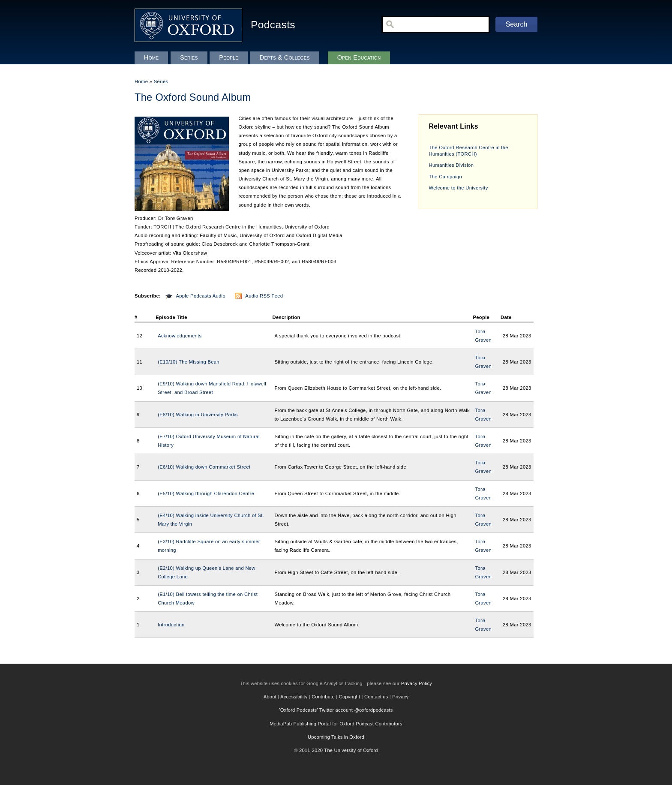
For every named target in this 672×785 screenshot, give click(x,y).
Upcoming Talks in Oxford (336, 737)
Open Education (359, 57)
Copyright (350, 697)
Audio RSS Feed (264, 296)
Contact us (376, 697)
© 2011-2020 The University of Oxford (336, 750)
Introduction (171, 625)
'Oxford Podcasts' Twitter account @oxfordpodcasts (336, 710)
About (270, 697)
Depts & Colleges (285, 57)
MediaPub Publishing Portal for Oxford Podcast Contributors (336, 724)
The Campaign (445, 177)
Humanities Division (451, 165)
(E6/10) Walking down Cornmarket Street (204, 467)
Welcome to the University (459, 188)
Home (141, 81)
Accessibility (294, 697)
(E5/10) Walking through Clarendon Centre (206, 493)
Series (161, 81)
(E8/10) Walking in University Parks (198, 415)
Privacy (400, 697)
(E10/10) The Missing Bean (189, 362)
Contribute (323, 697)
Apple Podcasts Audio (201, 296)
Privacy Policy (417, 683)
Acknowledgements (180, 336)
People (229, 57)
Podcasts (273, 25)
